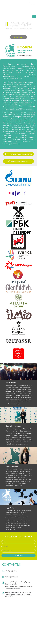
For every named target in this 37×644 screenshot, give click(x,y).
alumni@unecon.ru (12, 577)
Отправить (18, 555)
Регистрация (18, 37)
